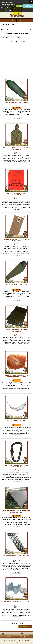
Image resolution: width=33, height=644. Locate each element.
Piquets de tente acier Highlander (16, 556)
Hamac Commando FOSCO (16, 420)
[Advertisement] (16, 60)
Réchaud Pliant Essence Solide (16, 602)
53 (17, 623)
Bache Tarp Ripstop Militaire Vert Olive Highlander (17, 512)
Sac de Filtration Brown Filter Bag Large (17, 240)
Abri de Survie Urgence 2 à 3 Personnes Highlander (17, 376)
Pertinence (11, 38)
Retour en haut (25, 627)
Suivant (23, 623)
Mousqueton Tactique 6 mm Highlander (16, 466)
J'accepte (19, 6)
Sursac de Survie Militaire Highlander (16, 330)
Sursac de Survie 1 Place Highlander (17, 194)
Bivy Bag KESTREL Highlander (17, 103)
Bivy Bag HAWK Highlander (16, 285)
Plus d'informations (28, 6)
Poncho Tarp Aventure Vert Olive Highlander (17, 148)
